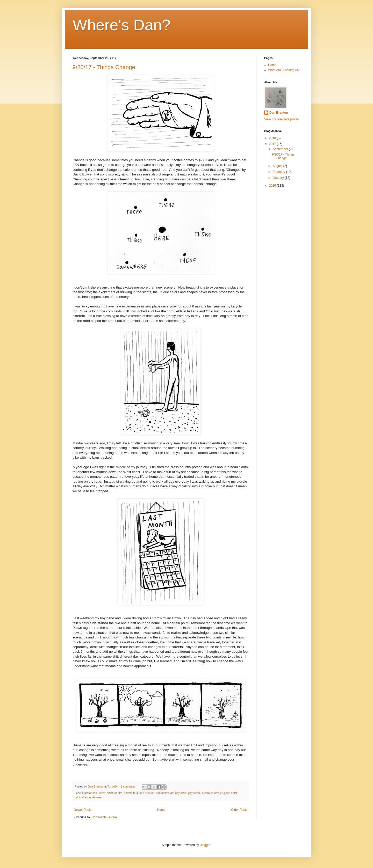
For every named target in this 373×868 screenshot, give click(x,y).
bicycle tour (131, 793)
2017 (273, 144)
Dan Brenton (279, 113)
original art (81, 797)
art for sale (91, 793)
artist (102, 793)
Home (161, 810)
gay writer (194, 793)
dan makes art (165, 793)
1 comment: (129, 786)
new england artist (226, 793)
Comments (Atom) (104, 817)
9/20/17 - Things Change (104, 67)
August (278, 166)
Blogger (205, 845)
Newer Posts (83, 810)
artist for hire (114, 793)
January (279, 178)
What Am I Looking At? (284, 70)
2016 (273, 186)
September (281, 149)
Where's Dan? (121, 25)
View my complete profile (281, 119)
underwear (96, 797)
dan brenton (147, 793)
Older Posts (239, 810)
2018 (273, 138)
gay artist (181, 793)
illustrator (207, 793)
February (279, 172)
